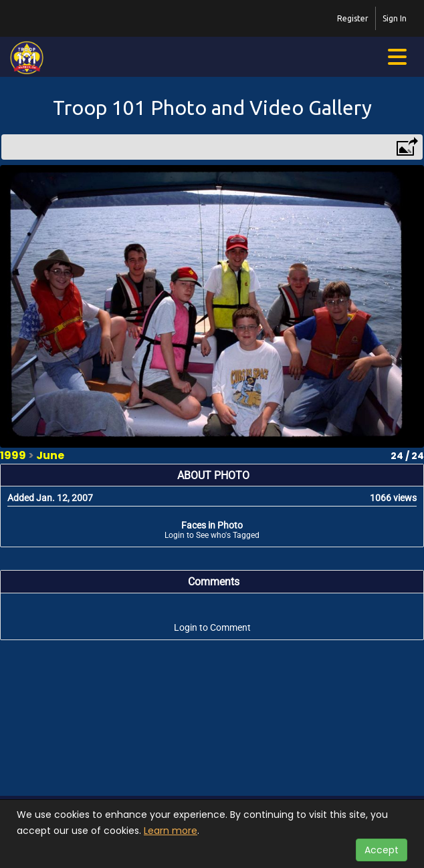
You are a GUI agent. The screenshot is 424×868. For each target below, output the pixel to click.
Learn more (171, 831)
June (50, 455)
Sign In (395, 18)
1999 (13, 455)
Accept (382, 850)
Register (353, 18)
